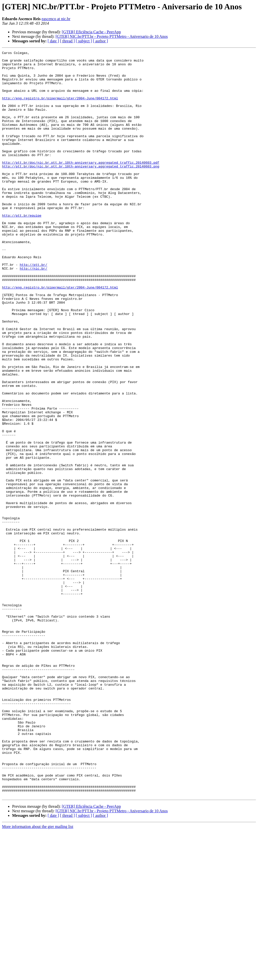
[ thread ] (67, 41)
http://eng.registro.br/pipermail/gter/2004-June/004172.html (60, 108)
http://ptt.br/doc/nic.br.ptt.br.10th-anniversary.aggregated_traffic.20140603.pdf (81, 185)
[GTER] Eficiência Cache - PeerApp (91, 32)
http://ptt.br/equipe (22, 249)
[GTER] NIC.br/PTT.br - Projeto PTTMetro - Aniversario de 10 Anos (111, 36)
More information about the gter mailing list (38, 976)
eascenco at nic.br (56, 19)
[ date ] (53, 41)
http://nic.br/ (33, 312)
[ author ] (101, 41)
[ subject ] (84, 41)
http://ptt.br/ (33, 308)
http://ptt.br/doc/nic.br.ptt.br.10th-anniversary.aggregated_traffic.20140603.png (81, 190)
